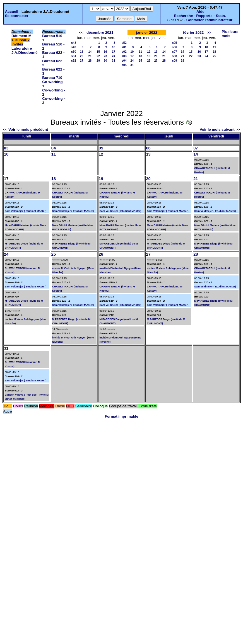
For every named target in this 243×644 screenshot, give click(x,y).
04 (54, 148)
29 (98, 60)
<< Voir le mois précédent (26, 129)
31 (114, 60)
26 (149, 60)
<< (81, 32)
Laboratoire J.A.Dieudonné (24, 50)
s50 (74, 52)
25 (140, 60)
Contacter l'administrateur (209, 20)
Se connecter (17, 16)
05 (101, 148)
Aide (200, 12)
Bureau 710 (52, 78)
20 (81, 56)
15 (98, 52)
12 (149, 52)
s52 (74, 60)
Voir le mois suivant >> (220, 129)
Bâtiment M (21, 36)
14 (90, 52)
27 (81, 60)
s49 (74, 47)
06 (148, 148)
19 (149, 56)
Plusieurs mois (230, 34)
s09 (175, 60)
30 (105, 60)
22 (98, 56)
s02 (124, 52)
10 (114, 47)
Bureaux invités (21, 42)
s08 (175, 56)
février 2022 (193, 32)
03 (6, 148)
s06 (175, 47)
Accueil (12, 12)
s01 (124, 47)
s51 (74, 56)
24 (114, 56)
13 (81, 52)
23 (105, 56)
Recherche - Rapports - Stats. (200, 16)
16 (105, 52)
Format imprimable (122, 416)
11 (140, 52)
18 (140, 56)
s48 (74, 43)
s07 (175, 52)
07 (196, 148)
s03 (124, 56)
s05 (124, 65)
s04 (124, 60)
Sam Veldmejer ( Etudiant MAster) (26, 211)
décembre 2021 (100, 32)
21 (90, 56)
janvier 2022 (147, 32)
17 (114, 52)
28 (90, 60)
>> (209, 32)
